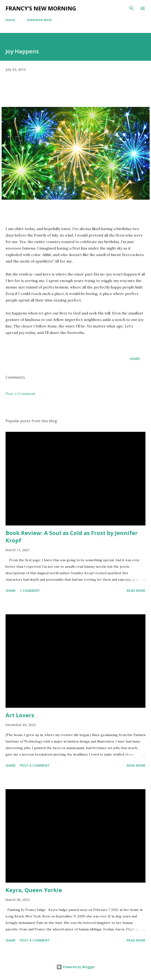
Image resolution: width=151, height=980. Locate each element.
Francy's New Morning (41, 8)
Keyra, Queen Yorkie (34, 890)
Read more (136, 591)
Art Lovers (20, 715)
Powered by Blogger (76, 967)
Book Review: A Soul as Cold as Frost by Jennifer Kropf (72, 536)
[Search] (132, 8)
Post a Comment (20, 394)
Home (10, 20)
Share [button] (135, 359)
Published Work (39, 20)
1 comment (30, 591)
